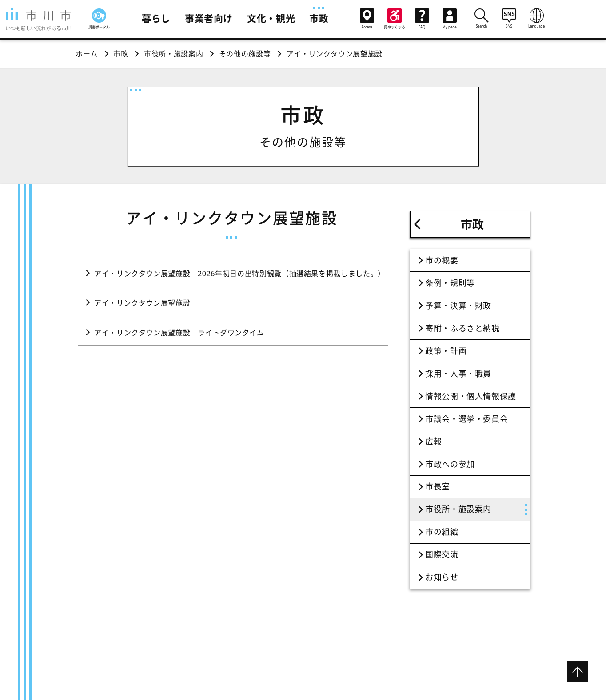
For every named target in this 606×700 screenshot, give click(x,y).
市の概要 (442, 260)
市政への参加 (450, 464)
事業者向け (209, 18)
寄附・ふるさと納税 (462, 328)
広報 (433, 441)
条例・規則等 (450, 283)
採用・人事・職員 (458, 374)
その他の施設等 (245, 54)
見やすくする (395, 19)
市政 (319, 18)
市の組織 (442, 532)
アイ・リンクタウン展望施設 (142, 303)
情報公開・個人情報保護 (471, 396)
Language (537, 18)
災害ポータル (99, 19)
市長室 (438, 486)
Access (367, 19)
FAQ (422, 19)
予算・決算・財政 (458, 306)
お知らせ (442, 577)
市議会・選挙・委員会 (466, 419)
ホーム (87, 54)
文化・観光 (271, 18)
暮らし (156, 18)
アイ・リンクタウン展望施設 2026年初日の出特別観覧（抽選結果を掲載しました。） (240, 274)
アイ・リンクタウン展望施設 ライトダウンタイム (179, 333)
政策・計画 (446, 351)
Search (482, 18)
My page (450, 19)
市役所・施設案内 (173, 54)
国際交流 (442, 554)
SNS (509, 18)
